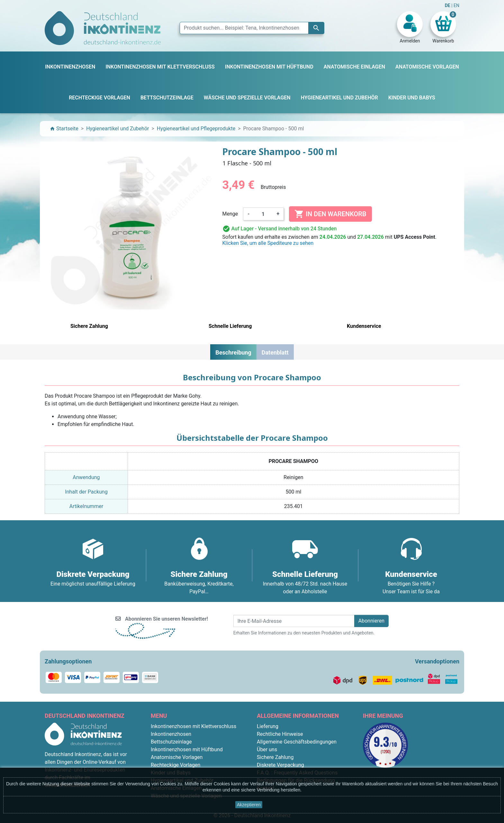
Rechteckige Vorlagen (175, 765)
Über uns (267, 749)
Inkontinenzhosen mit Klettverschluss (194, 726)
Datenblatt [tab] (275, 352)
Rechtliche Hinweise (280, 734)
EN (456, 5)
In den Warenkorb (330, 214)
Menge (230, 214)
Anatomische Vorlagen (177, 757)
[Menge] (263, 214)
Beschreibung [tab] (233, 352)
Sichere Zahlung (275, 757)
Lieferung (268, 726)
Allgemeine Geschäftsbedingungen (297, 742)
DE (448, 5)
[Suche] (252, 28)
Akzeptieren (249, 805)
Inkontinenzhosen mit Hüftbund (187, 749)
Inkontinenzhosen (171, 734)
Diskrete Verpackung (280, 765)
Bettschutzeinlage (171, 742)
